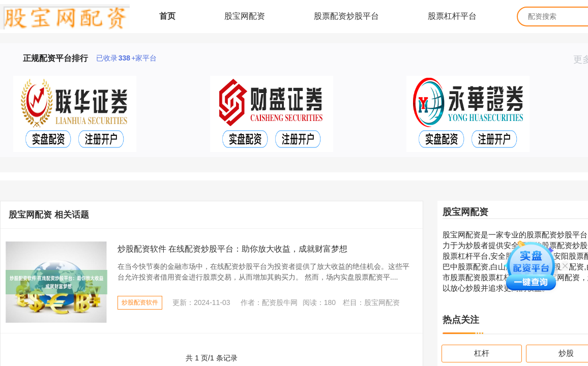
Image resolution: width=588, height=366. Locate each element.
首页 (167, 16)
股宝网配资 (245, 16)
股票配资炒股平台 (346, 16)
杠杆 (482, 353)
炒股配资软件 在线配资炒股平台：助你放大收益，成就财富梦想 (232, 249)
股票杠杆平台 (452, 16)
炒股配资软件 (140, 302)
